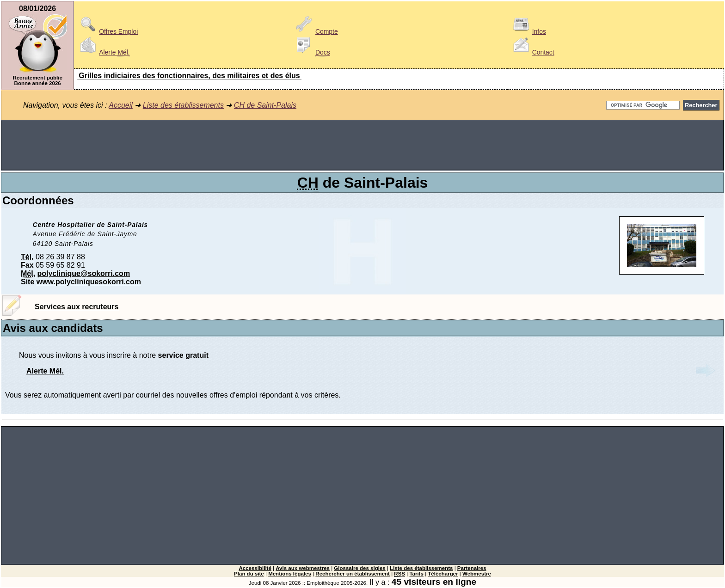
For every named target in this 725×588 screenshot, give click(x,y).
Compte (316, 31)
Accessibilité (255, 568)
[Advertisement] (362, 145)
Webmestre (477, 574)
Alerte (103, 52)
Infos (528, 31)
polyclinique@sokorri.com (84, 273)
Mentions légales (290, 574)
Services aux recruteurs (77, 307)
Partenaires (472, 568)
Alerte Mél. (45, 371)
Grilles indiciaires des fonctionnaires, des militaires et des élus (189, 76)
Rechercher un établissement (353, 574)
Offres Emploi (107, 31)
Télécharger (443, 574)
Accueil (121, 105)
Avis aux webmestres (303, 568)
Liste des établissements (183, 105)
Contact (532, 52)
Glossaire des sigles (359, 568)
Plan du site (249, 574)
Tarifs (416, 574)
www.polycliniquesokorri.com (89, 282)
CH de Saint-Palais (265, 105)
